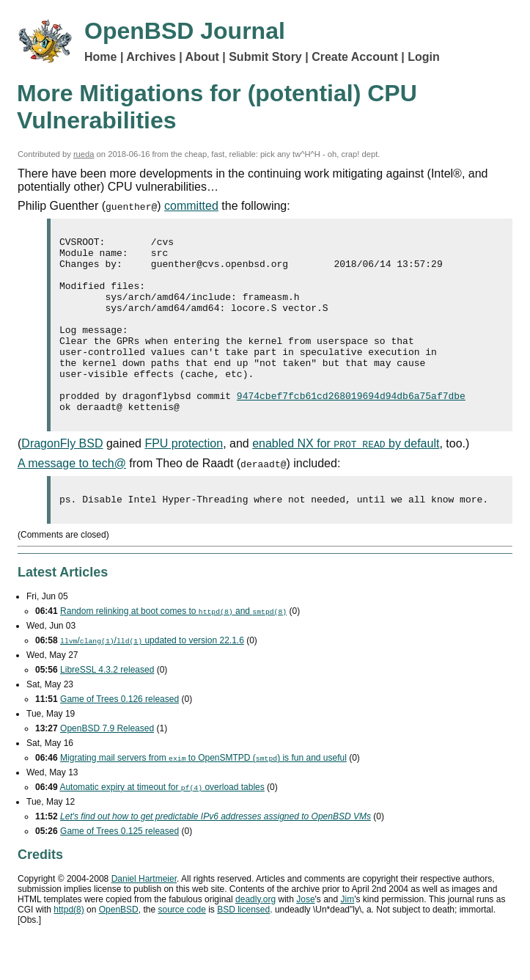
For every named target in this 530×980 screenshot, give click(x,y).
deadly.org (255, 937)
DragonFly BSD (62, 479)
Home (100, 57)
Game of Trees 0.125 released (119, 869)
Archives (151, 57)
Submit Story (265, 57)
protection (184, 479)
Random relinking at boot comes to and (173, 648)
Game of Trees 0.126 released (119, 736)
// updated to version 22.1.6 (152, 678)
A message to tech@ (72, 498)
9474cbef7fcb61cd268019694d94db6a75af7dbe (351, 428)
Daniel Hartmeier (144, 916)
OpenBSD (119, 947)
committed (191, 206)
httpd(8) (69, 947)
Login (424, 57)
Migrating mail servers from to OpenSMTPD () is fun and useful (203, 795)
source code (181, 947)
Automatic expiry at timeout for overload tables (162, 824)
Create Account (355, 57)
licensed (243, 947)
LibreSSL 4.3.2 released (107, 707)
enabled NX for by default (346, 479)
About (202, 57)
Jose (305, 937)
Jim (348, 937)
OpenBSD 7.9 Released (107, 766)
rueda (84, 154)
